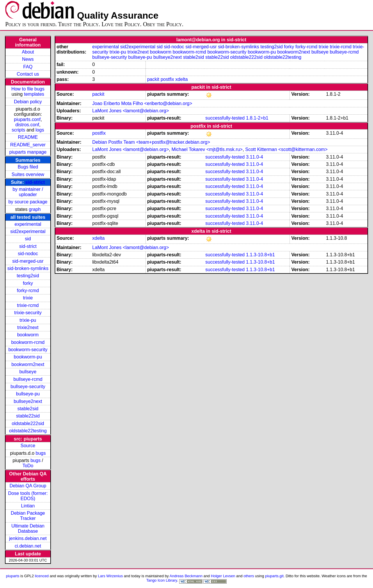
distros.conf (27, 125)
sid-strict (35, 182)
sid (28, 239)
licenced (42, 576)
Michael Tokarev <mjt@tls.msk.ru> (207, 149)
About (28, 52)
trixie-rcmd (28, 305)
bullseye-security (28, 387)
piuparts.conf (27, 119)
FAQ (28, 67)
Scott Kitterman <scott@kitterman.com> (286, 149)
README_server (28, 145)
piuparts (13, 576)
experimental (28, 224)
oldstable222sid (28, 423)
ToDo (28, 466)
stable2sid (28, 409)
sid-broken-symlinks (28, 268)
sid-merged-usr (28, 261)
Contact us (28, 74)
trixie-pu (28, 320)
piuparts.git (274, 576)
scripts (18, 130)
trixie (28, 298)
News (28, 59)
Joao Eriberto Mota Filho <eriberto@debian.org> (142, 103)
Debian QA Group (28, 486)
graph (35, 209)
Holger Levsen (223, 576)
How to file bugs (28, 89)
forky (28, 283)
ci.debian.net (28, 546)
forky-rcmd (28, 291)
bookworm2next (28, 364)
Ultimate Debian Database (28, 529)
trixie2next (28, 327)
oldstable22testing (28, 431)
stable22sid (28, 416)
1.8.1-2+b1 (257, 118)
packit (153, 79)
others (249, 576)
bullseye (28, 372)
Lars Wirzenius (111, 576)
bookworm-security (28, 350)
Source (28, 446)
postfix (167, 79)
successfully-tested (225, 118)
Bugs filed (28, 167)
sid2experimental (28, 231)
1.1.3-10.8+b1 (260, 255)
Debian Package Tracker (28, 516)
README (28, 137)
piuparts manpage (28, 152)
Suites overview (28, 174)
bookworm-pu (28, 357)
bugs (41, 453)
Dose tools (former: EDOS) (28, 496)
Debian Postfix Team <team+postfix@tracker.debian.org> (151, 142)
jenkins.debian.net (28, 538)
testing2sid (28, 276)
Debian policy (28, 102)
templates (34, 94)
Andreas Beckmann (186, 576)
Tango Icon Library (162, 580)
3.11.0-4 (254, 157)
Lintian (28, 506)
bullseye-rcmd (28, 379)
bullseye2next (28, 401)
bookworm (28, 335)
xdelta (182, 79)
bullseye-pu (28, 394)
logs (40, 130)
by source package (28, 202)
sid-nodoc (28, 254)
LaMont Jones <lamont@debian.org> (131, 111)
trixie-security (28, 313)
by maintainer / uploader (28, 192)
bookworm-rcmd (28, 342)
